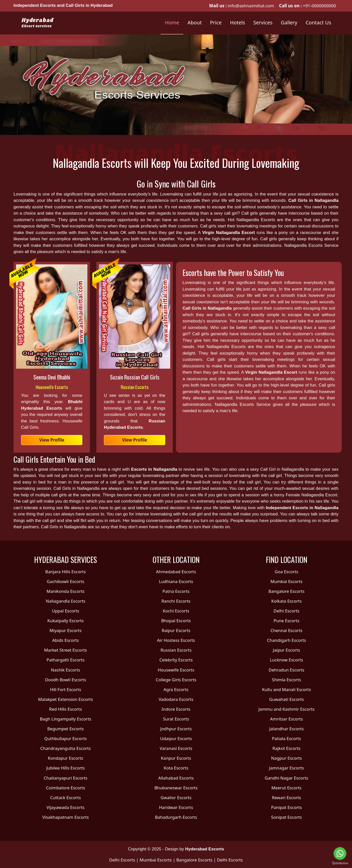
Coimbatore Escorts (66, 788)
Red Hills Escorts (66, 709)
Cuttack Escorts (66, 798)
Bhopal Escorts (176, 621)
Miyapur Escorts (66, 630)
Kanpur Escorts (176, 758)
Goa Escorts (286, 572)
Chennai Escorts (286, 630)
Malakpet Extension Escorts (66, 699)
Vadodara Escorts (176, 699)
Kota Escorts (176, 768)
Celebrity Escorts (176, 660)
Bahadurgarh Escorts (176, 817)
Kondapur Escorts (65, 758)
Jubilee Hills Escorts (66, 768)
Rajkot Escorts (286, 748)
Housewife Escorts (52, 387)
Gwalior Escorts (176, 798)
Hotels (238, 22)
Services (263, 22)
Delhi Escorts (286, 611)
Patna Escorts (176, 591)
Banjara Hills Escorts (65, 572)
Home (172, 22)
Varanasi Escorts (176, 748)
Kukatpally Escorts (66, 621)
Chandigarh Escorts (286, 640)
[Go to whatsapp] (340, 853)
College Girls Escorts (176, 680)
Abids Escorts (66, 640)
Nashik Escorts (66, 670)
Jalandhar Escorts (286, 729)
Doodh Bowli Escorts (65, 680)
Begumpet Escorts (65, 729)
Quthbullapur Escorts (65, 738)
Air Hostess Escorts (176, 640)
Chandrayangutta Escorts (65, 748)
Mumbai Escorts (286, 581)
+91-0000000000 (319, 6)
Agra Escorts (176, 689)
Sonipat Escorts (286, 817)
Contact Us (318, 22)
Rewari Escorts (286, 798)
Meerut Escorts (286, 788)
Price (216, 22)
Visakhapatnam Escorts (65, 817)
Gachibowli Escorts (65, 581)
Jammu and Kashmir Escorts (286, 709)
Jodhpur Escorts (176, 729)
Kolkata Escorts (286, 601)
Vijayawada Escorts (65, 807)
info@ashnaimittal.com (250, 6)
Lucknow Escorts (286, 660)
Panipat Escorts (287, 807)
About (195, 22)
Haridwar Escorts (176, 807)
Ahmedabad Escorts (176, 572)
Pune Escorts (287, 621)
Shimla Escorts (286, 680)
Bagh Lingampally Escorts (66, 719)
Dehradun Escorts (286, 670)
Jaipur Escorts (286, 650)
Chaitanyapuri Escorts (66, 778)
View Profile (52, 440)
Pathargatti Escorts (65, 660)
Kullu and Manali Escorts (286, 689)
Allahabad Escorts (176, 778)
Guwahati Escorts (286, 699)
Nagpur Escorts (287, 758)
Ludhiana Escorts (176, 581)
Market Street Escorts (66, 650)
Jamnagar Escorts (287, 768)
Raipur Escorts (176, 630)
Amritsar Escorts (287, 719)
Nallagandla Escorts (65, 601)
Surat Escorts (176, 719)
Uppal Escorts (65, 611)
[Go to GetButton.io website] (340, 863)
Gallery (289, 22)
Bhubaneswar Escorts (176, 788)
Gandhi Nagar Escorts (286, 778)
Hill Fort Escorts (66, 689)
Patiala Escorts (286, 738)
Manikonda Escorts (65, 591)
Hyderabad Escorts (205, 849)
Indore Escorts (176, 709)
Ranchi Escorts (176, 601)
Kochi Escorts (176, 611)
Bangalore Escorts (286, 591)
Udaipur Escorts (176, 738)
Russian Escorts (135, 387)
